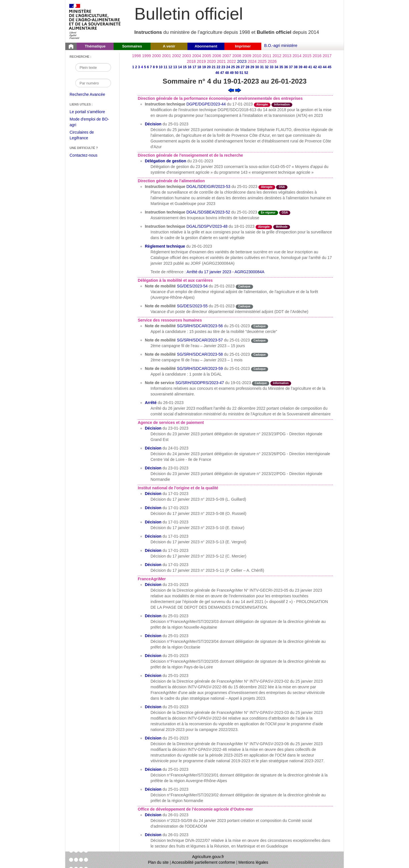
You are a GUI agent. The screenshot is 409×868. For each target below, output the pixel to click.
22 (219, 67)
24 (228, 67)
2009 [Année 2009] (247, 56)
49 (232, 73)
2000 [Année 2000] (156, 56)
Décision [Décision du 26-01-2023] (153, 815)
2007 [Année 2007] (227, 56)
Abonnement (206, 46)
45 (329, 67)
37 (291, 67)
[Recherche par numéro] (93, 83)
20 (209, 67)
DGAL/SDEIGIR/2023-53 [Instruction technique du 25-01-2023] (208, 187)
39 (300, 67)
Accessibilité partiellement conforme (204, 862)
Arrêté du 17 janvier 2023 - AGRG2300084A (226, 272)
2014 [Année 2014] (297, 56)
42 (315, 67)
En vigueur (268, 213)
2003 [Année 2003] (186, 56)
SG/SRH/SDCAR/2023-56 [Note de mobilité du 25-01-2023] (200, 326)
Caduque (244, 286)
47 (222, 73)
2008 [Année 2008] (237, 56)
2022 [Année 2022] (231, 61)
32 (267, 67)
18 (199, 67)
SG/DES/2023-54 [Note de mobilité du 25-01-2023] (192, 286)
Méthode (282, 227)
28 (247, 67)
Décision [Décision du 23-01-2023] (153, 428)
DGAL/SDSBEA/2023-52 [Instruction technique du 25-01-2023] (208, 212)
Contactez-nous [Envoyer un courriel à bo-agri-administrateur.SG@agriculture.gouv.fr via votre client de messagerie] (84, 155)
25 (233, 67)
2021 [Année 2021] (221, 61)
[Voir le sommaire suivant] (238, 90)
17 (194, 67)
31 (262, 67)
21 (214, 67)
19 (204, 67)
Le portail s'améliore (92, 112)
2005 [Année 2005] (207, 56)
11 (165, 67)
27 (243, 67)
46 (217, 73)
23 (223, 67)
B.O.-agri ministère (281, 45)
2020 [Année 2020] (211, 61)
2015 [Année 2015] (307, 56)
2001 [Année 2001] (167, 56)
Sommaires (132, 46)
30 (257, 67)
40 (305, 67)
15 (185, 67)
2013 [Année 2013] (287, 56)
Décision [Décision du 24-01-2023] (153, 448)
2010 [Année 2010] (257, 56)
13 (175, 67)
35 (281, 67)
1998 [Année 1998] (136, 56)
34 (276, 67)
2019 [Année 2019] (201, 61)
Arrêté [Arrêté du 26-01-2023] (151, 403)
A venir (169, 46)
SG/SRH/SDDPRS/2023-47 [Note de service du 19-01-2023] (200, 383)
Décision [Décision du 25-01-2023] (153, 124)
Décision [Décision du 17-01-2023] (153, 494)
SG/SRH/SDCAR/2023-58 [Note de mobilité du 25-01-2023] (200, 354)
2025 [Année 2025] (262, 61)
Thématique (95, 46)
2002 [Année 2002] (177, 56)
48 (227, 73)
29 (252, 67)
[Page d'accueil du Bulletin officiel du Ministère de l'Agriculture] (71, 46)
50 (236, 73)
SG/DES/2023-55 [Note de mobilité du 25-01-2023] (192, 306)
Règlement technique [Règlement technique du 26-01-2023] (165, 246)
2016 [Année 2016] (317, 56)
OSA (282, 187)
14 (180, 67)
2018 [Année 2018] (191, 61)
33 (271, 67)
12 (170, 67)
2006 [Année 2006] (217, 56)
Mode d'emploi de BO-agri (89, 123)
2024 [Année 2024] (252, 61)
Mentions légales (253, 862)
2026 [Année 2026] (272, 61)
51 (241, 73)
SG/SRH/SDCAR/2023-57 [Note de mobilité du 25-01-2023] (200, 340)
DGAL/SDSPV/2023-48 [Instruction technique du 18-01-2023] (207, 226)
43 (320, 67)
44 (325, 67)
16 (190, 67)
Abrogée (262, 104)
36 (286, 67)
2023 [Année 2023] (242, 61)
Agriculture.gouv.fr (208, 857)
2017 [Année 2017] (327, 56)
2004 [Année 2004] (197, 56)
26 (238, 67)
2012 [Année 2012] (277, 56)
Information (282, 104)
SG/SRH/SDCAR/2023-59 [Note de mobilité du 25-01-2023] (200, 368)
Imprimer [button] (243, 46)
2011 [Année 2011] (267, 56)
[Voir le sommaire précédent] (231, 90)
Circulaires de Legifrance (86, 136)
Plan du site (158, 862)
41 (310, 67)
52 (246, 73)
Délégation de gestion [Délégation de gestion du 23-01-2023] (165, 161)
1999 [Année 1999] (146, 56)
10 (161, 67)
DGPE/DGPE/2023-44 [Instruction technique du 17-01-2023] (206, 104)
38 (296, 67)
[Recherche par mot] (93, 67)
